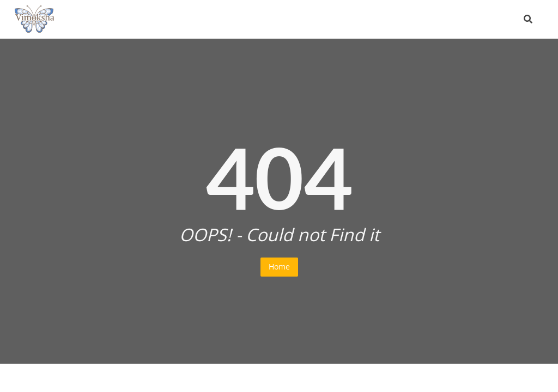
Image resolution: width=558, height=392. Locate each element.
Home (279, 267)
